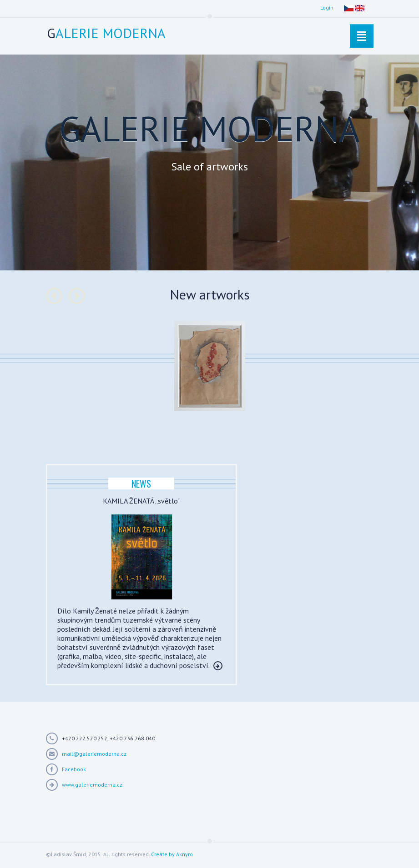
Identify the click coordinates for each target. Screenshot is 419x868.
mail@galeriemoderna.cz (94, 754)
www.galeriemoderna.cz (92, 785)
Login (327, 7)
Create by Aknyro (172, 854)
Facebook (74, 769)
